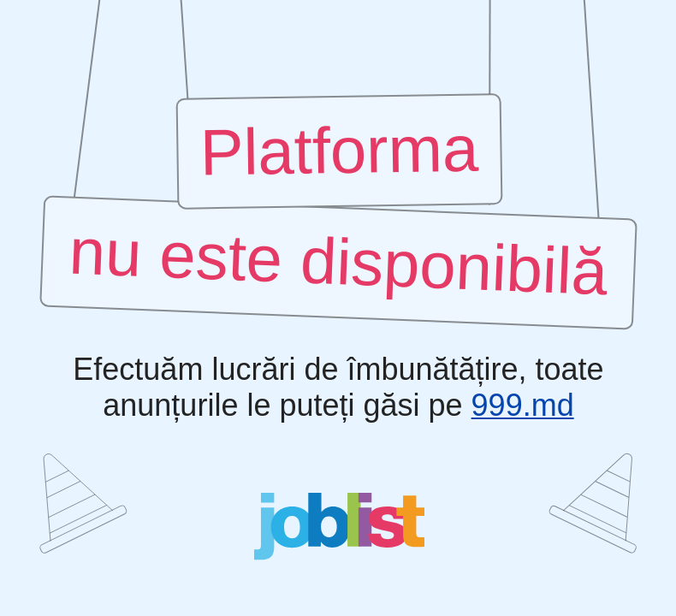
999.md (522, 406)
